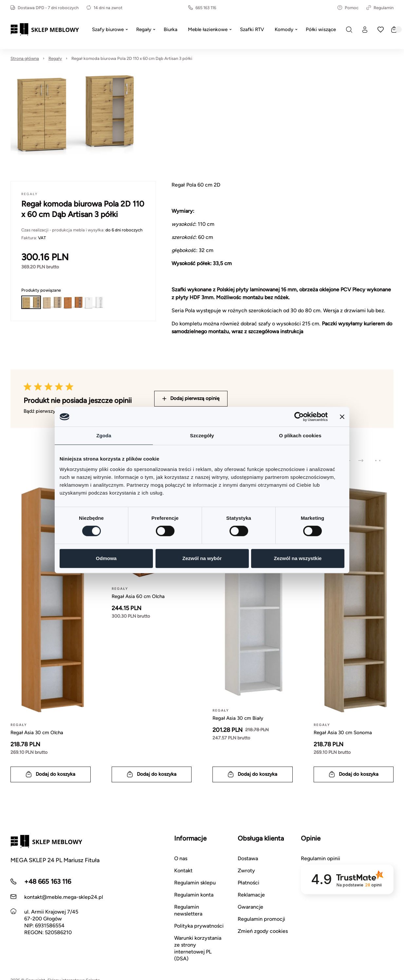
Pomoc (348, 8)
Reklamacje (251, 895)
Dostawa (248, 858)
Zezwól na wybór (202, 558)
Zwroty (246, 871)
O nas (181, 858)
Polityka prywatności (199, 926)
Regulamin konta (194, 895)
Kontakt (183, 871)
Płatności (248, 883)
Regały (55, 58)
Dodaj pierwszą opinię (191, 398)
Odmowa (106, 558)
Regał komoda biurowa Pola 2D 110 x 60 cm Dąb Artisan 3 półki (132, 58)
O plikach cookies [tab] (300, 436)
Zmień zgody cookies (263, 931)
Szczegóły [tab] (202, 436)
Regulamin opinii (321, 858)
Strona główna (25, 58)
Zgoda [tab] (104, 436)
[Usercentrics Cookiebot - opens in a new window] (299, 417)
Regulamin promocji (261, 919)
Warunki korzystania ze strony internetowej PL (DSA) (198, 948)
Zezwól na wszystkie (298, 558)
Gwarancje (250, 907)
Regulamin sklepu (195, 883)
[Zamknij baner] (342, 417)
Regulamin (380, 8)
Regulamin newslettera (188, 910)
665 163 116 (202, 8)
